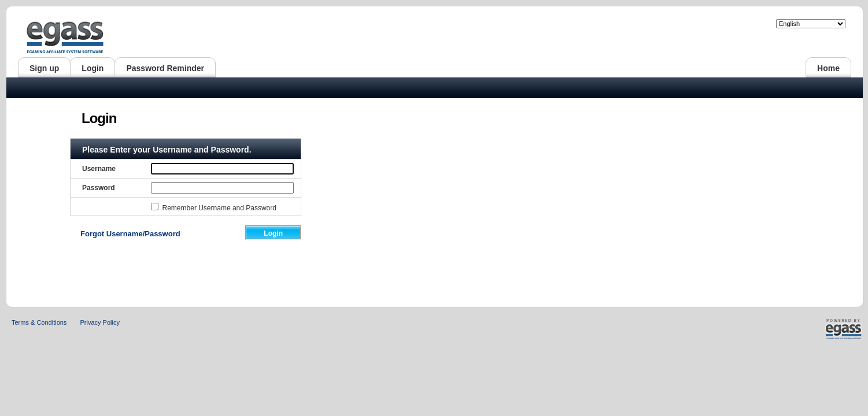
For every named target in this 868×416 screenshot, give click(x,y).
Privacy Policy (99, 322)
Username (99, 169)
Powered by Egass (825, 329)
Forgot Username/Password (130, 234)
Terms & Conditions (39, 322)
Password (99, 188)
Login (273, 233)
